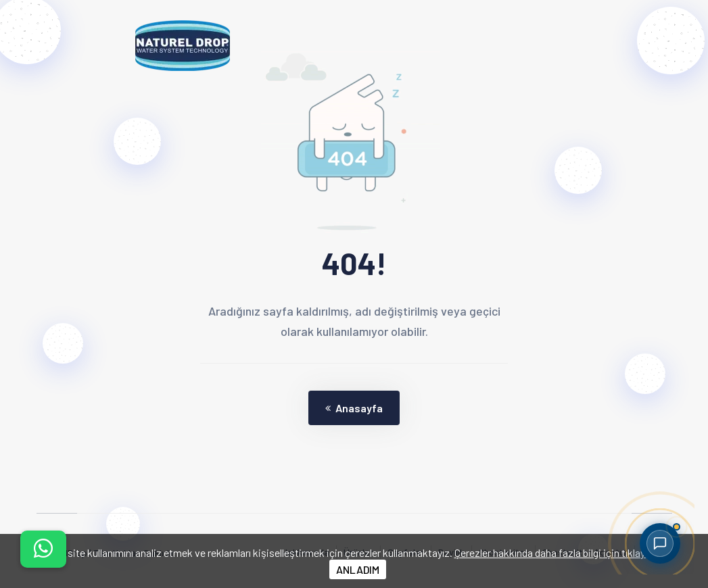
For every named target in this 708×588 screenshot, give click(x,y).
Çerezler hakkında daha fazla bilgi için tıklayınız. (559, 553)
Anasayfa (354, 408)
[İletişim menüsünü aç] (43, 549)
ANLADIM (358, 569)
